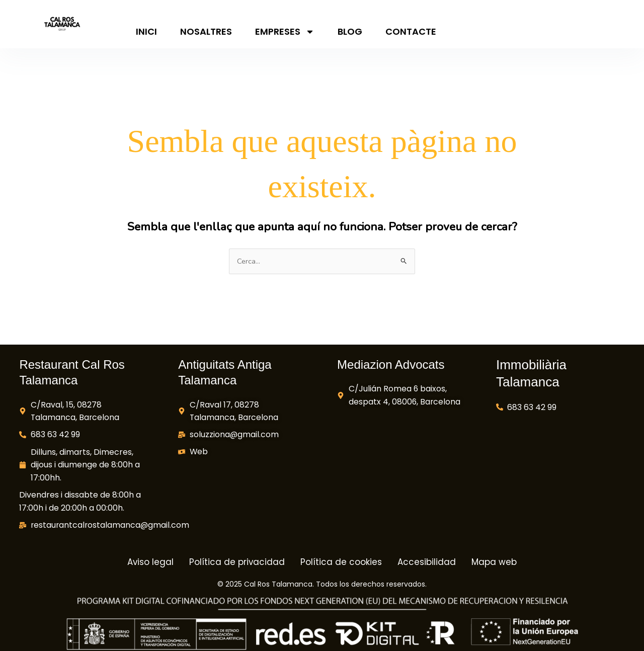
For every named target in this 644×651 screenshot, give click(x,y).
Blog (350, 31)
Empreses (285, 32)
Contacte (411, 31)
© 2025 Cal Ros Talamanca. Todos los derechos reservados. (322, 585)
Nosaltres (206, 31)
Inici (146, 31)
